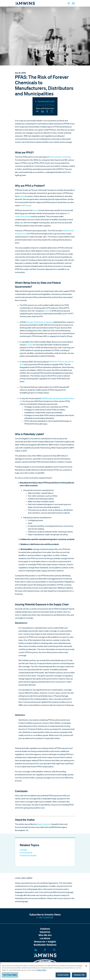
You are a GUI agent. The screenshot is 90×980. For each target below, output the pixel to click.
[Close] (86, 966)
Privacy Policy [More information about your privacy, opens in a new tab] (41, 970)
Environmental (26, 853)
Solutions (45, 929)
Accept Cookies (63, 975)
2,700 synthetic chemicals (60, 157)
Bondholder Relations (45, 945)
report (47, 311)
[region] (45, 971)
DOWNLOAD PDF (46, 101)
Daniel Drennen (43, 824)
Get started (46, 918)
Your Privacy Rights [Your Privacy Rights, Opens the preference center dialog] (10, 975)
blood (35, 210)
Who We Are (45, 935)
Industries (45, 932)
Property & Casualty (28, 855)
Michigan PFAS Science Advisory (39, 322)
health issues (26, 205)
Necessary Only (79, 975)
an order (29, 345)
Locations (45, 938)
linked (22, 196)
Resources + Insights (45, 942)
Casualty (23, 850)
